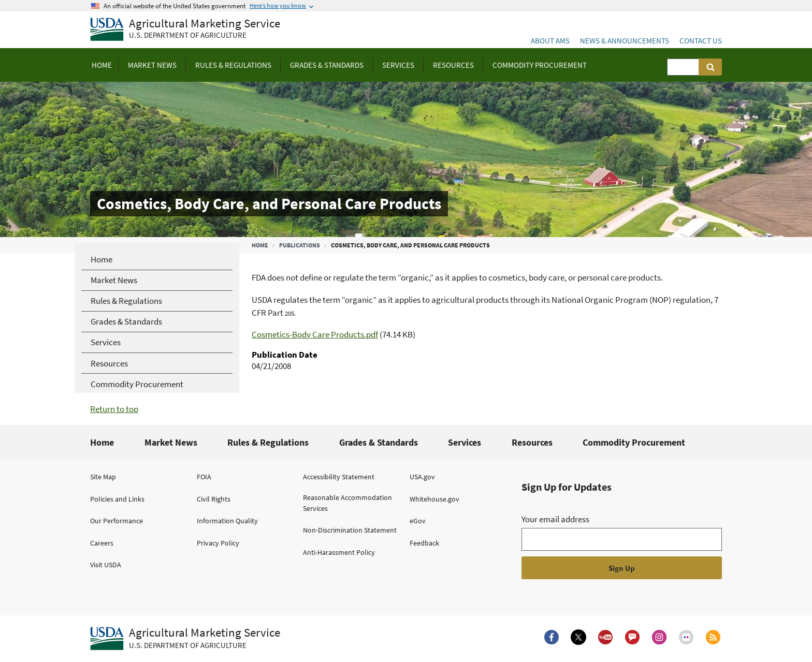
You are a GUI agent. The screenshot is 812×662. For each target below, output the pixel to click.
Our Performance (117, 521)
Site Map (103, 477)
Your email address (555, 519)
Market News (171, 442)
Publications (300, 245)
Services (465, 442)
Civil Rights (214, 499)
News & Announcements (625, 41)
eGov (418, 521)
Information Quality (227, 521)
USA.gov (422, 477)
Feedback (424, 543)
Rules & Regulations (268, 442)
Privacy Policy (218, 543)
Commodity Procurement (634, 442)
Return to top (114, 409)
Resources (532, 442)
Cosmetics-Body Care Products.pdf (315, 334)
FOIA (204, 477)
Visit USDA (106, 565)
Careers (102, 543)
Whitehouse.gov (434, 499)
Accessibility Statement (339, 477)
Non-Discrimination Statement (350, 530)
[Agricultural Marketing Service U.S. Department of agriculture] (185, 30)
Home (260, 245)
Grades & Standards (379, 442)
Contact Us (701, 41)
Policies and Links (117, 499)
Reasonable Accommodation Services (347, 503)
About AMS (550, 41)
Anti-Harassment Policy (339, 552)
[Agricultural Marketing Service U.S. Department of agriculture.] (185, 639)
